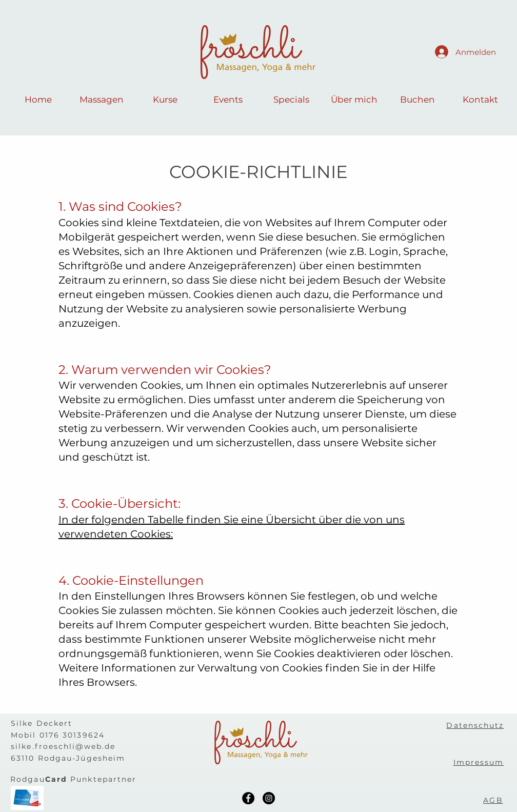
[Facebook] (248, 798)
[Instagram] (269, 798)
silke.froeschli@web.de (63, 746)
